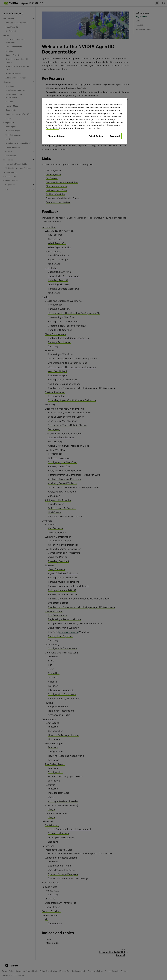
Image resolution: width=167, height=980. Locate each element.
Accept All (115, 136)
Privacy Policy (52, 128)
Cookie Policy (52, 119)
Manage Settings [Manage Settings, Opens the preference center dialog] (56, 136)
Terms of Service (65, 125)
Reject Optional (96, 136)
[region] (84, 121)
